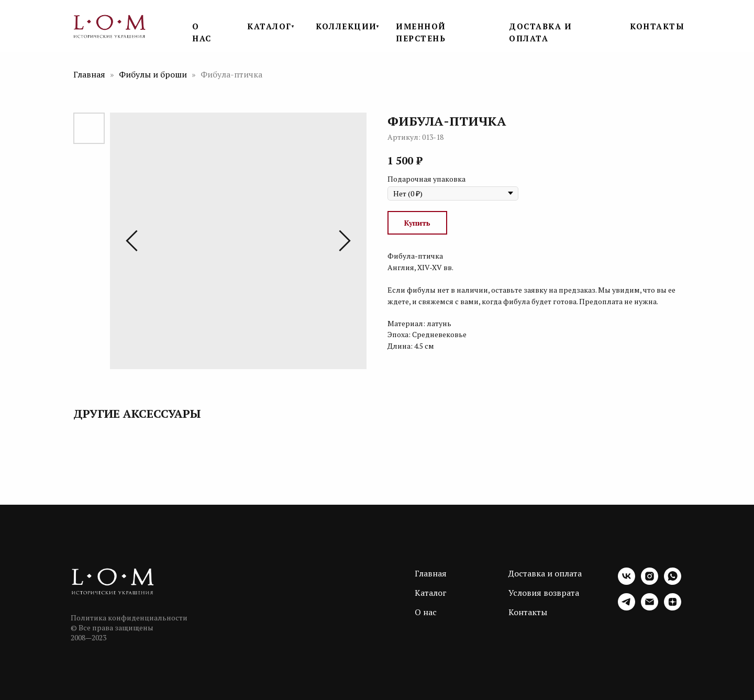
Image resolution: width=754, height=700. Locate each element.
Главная (89, 74)
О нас (426, 612)
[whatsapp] (673, 582)
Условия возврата (544, 593)
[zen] (673, 608)
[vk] (627, 582)
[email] (650, 608)
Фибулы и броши (154, 74)
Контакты (528, 612)
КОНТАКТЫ (657, 26)
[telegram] (627, 608)
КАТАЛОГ (269, 26)
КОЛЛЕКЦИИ (346, 26)
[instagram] (650, 582)
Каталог (431, 593)
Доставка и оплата (545, 573)
